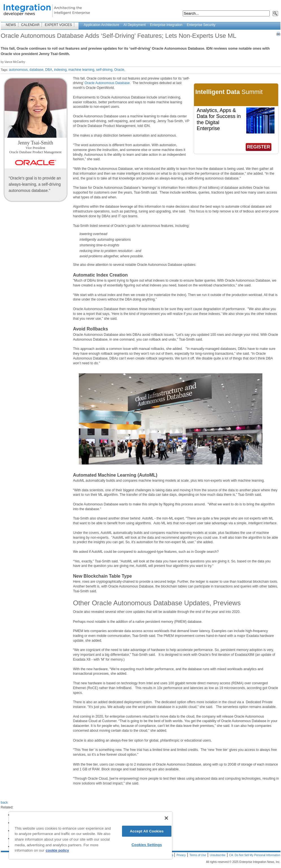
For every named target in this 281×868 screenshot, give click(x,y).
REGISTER (259, 147)
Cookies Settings (147, 845)
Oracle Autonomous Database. (108, 83)
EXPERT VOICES (58, 25)
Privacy (181, 855)
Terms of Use (198, 855)
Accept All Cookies (147, 831)
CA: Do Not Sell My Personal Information (255, 855)
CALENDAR (30, 25)
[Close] (166, 818)
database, (37, 70)
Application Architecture (102, 25)
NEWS (11, 25)
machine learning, (82, 70)
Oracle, (120, 70)
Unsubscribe (218, 855)
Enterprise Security (201, 25)
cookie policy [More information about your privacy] (57, 850)
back (4, 803)
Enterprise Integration (166, 25)
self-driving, (105, 70)
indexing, (61, 70)
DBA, (49, 70)
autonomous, (19, 70)
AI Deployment (135, 25)
